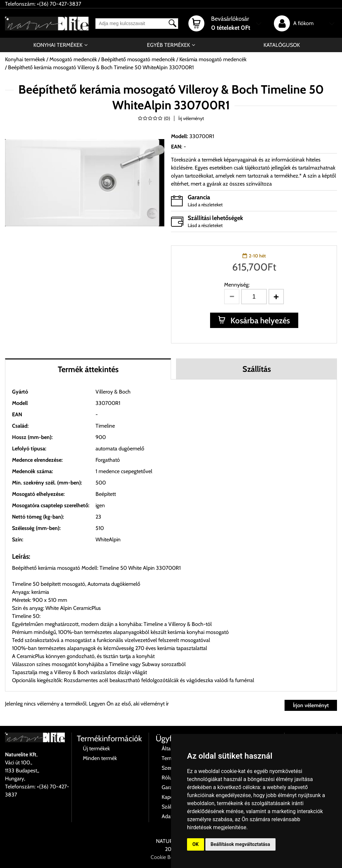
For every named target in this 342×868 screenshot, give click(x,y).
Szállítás (257, 369)
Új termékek (96, 748)
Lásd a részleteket (205, 205)
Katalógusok (282, 45)
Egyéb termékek (168, 45)
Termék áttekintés (88, 369)
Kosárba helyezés (259, 320)
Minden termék (100, 758)
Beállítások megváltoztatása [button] (240, 844)
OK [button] (196, 844)
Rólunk (169, 778)
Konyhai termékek (58, 45)
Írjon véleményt (311, 705)
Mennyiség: (237, 285)
